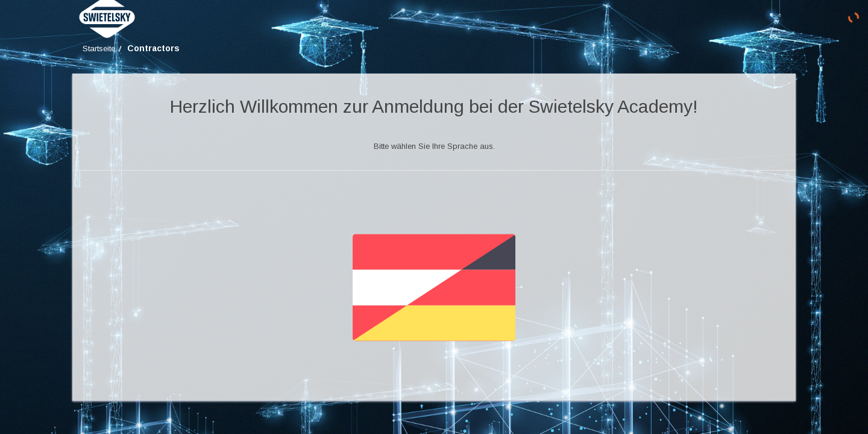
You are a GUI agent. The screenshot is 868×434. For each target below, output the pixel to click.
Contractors (153, 48)
